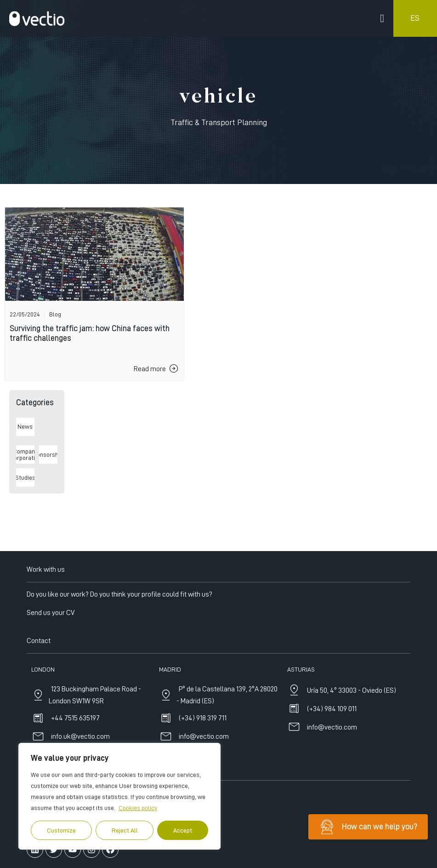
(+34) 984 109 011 (332, 789)
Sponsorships (48, 454)
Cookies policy (138, 808)
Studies (25, 477)
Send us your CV (51, 693)
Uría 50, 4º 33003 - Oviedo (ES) (352, 771)
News (25, 426)
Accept (183, 830)
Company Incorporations (25, 454)
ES (415, 18)
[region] (119, 796)
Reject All (125, 830)
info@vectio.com (332, 808)
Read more (150, 369)
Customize (61, 830)
